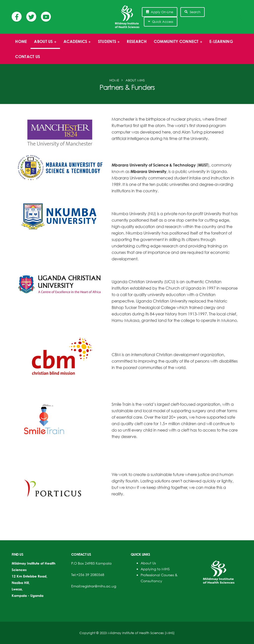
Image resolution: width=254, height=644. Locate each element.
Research (137, 41)
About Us (148, 563)
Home (21, 41)
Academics (76, 44)
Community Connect (176, 44)
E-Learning (221, 41)
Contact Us (28, 57)
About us (44, 44)
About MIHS (135, 80)
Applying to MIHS (155, 569)
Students (107, 44)
